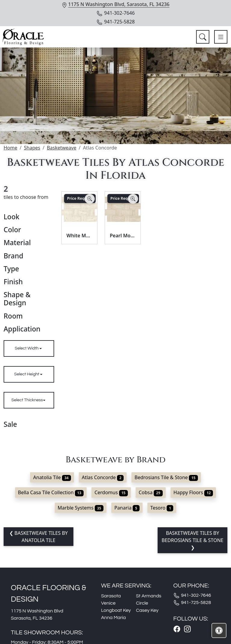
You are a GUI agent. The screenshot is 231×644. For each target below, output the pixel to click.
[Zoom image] (90, 199)
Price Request (80, 198)
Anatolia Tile (52, 477)
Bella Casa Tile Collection (51, 492)
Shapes (32, 148)
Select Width (27, 348)
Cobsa (151, 492)
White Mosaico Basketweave (79, 236)
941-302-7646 (115, 13)
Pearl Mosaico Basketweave (123, 236)
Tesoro (162, 508)
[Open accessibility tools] (219, 630)
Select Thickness (27, 400)
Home (11, 148)
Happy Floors (193, 492)
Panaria (127, 508)
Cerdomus (111, 492)
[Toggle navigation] (221, 37)
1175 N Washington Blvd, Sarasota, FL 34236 (119, 4)
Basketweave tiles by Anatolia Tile (40, 537)
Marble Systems (81, 508)
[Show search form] (203, 37)
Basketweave (62, 148)
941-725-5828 (115, 22)
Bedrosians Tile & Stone (166, 477)
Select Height (27, 374)
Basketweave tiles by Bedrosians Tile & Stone (192, 537)
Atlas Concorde (103, 477)
